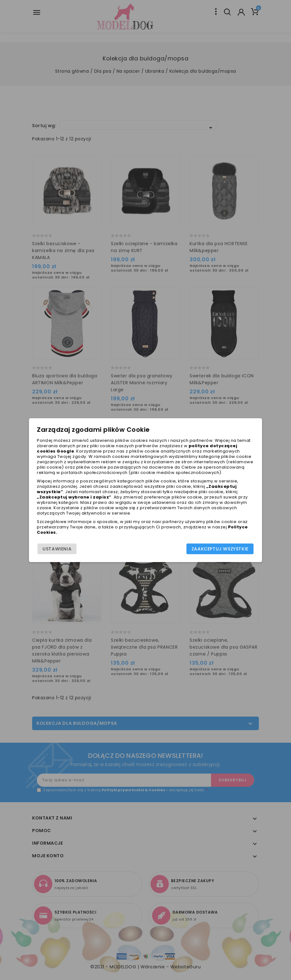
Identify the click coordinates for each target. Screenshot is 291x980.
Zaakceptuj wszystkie (220, 549)
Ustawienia (57, 549)
